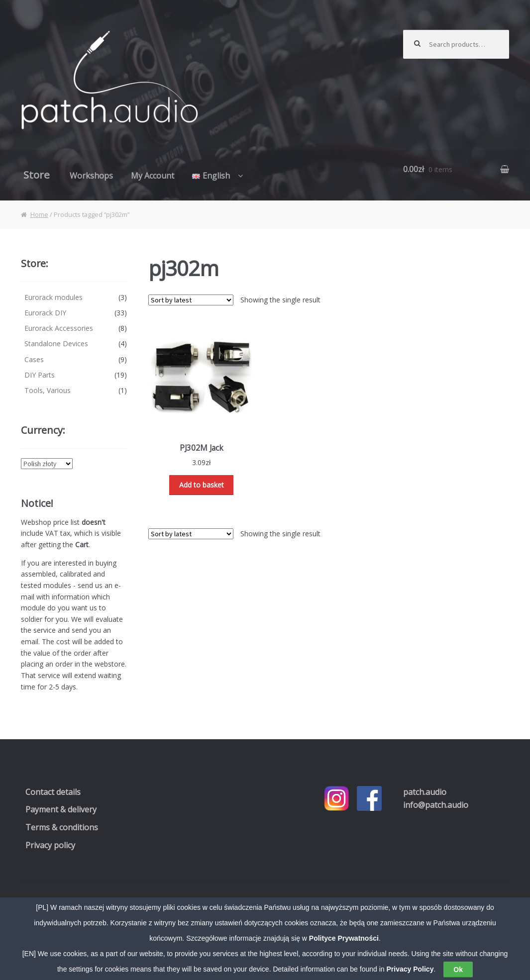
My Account (153, 176)
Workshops (91, 176)
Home (39, 214)
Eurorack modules (53, 297)
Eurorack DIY (45, 313)
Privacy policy (50, 845)
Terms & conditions (62, 827)
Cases (34, 359)
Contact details (53, 792)
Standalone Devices (56, 343)
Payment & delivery (61, 809)
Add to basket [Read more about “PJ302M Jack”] (202, 485)
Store (37, 175)
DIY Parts (40, 375)
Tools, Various (48, 390)
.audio (425, 792)
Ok (458, 970)
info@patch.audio (436, 805)
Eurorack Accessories (59, 328)
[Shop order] (191, 300)
